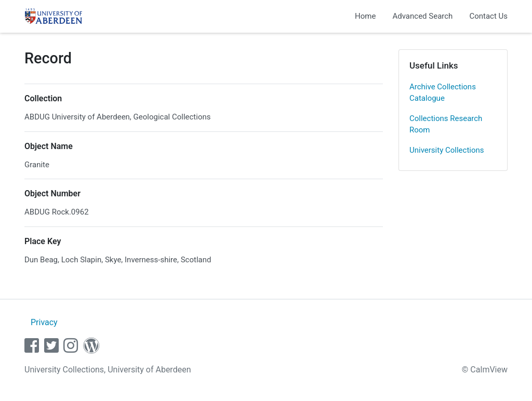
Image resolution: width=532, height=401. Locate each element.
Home (365, 16)
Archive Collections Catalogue (443, 93)
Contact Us (488, 16)
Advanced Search (422, 16)
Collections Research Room (446, 124)
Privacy (44, 322)
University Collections (447, 150)
